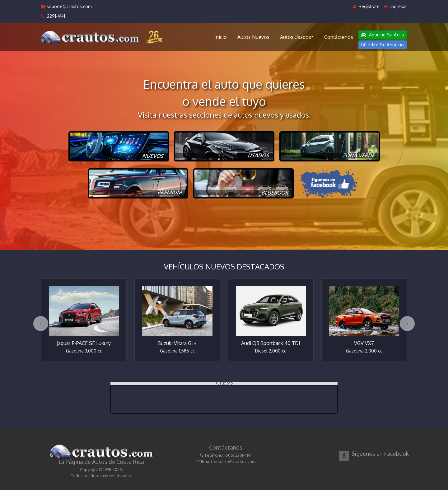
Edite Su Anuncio (383, 45)
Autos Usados (297, 37)
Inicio (221, 37)
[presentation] (41, 324)
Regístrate (366, 6)
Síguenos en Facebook (380, 454)
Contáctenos (339, 37)
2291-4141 (53, 16)
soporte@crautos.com (66, 6)
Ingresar (396, 6)
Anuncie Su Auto (383, 35)
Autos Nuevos (253, 37)
